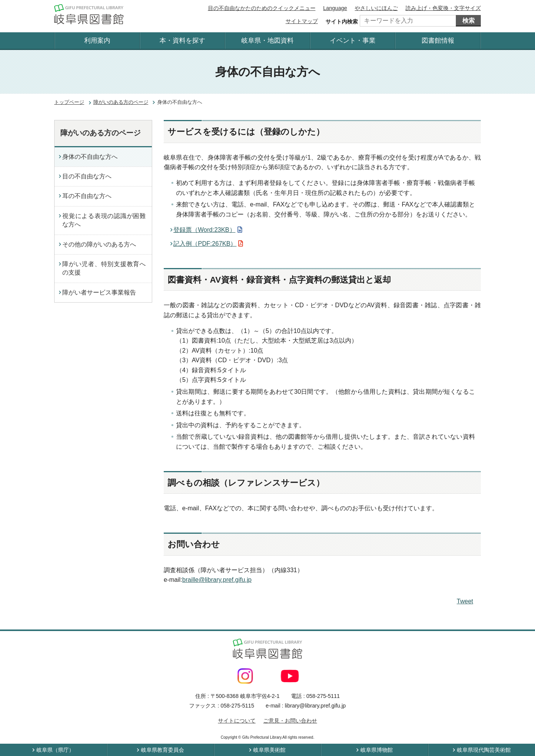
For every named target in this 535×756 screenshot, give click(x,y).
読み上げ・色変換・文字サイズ (443, 8)
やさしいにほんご (376, 8)
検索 (469, 21)
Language (335, 8)
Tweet (465, 601)
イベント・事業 (353, 41)
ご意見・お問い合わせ (290, 721)
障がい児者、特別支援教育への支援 (104, 268)
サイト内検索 (342, 22)
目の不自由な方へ (87, 176)
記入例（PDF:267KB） (205, 244)
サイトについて (237, 721)
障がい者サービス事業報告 (99, 292)
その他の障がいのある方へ (99, 244)
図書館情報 (438, 41)
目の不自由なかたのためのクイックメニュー (262, 8)
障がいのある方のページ (121, 102)
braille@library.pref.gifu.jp (217, 580)
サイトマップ (302, 21)
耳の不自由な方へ (87, 196)
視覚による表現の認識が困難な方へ (104, 220)
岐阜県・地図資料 (267, 41)
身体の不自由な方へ (90, 157)
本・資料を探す (182, 41)
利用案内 (97, 41)
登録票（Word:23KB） (204, 230)
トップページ (69, 102)
